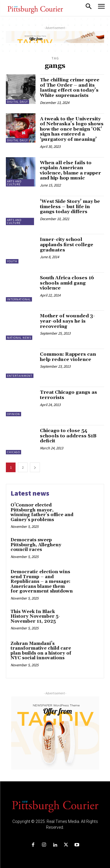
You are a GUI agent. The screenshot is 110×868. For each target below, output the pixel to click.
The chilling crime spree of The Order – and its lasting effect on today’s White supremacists (70, 88)
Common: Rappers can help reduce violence (68, 357)
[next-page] (35, 467)
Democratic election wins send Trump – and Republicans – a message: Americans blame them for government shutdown (42, 582)
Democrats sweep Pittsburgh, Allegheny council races (36, 545)
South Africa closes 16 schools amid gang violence (67, 283)
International (19, 299)
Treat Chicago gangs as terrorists (68, 395)
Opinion (13, 414)
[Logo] (55, 806)
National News (19, 338)
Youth (12, 261)
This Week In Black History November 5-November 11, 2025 (35, 617)
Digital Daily (17, 102)
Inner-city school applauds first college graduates (67, 245)
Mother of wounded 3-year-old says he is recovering (67, 321)
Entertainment (20, 376)
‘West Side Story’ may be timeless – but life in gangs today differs (70, 207)
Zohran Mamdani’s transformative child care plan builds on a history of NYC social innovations (41, 651)
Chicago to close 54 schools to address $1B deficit (68, 436)
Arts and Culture (14, 183)
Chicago (13, 452)
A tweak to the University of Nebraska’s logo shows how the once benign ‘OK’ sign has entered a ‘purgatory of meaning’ (72, 129)
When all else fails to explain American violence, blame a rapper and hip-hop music (70, 171)
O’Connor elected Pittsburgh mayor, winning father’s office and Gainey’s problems (42, 512)
